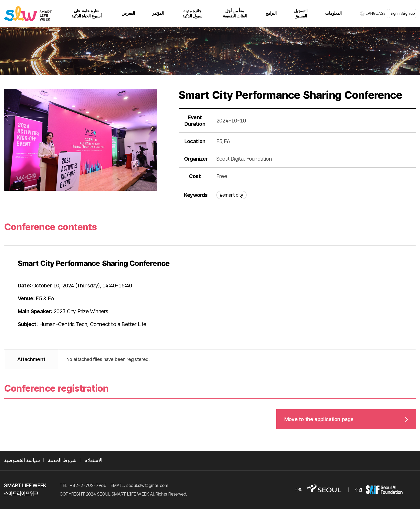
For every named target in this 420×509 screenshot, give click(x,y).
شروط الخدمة (62, 460)
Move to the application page (319, 419)
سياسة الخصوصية (22, 460)
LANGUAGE (376, 13)
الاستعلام (93, 460)
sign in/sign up (403, 13)
